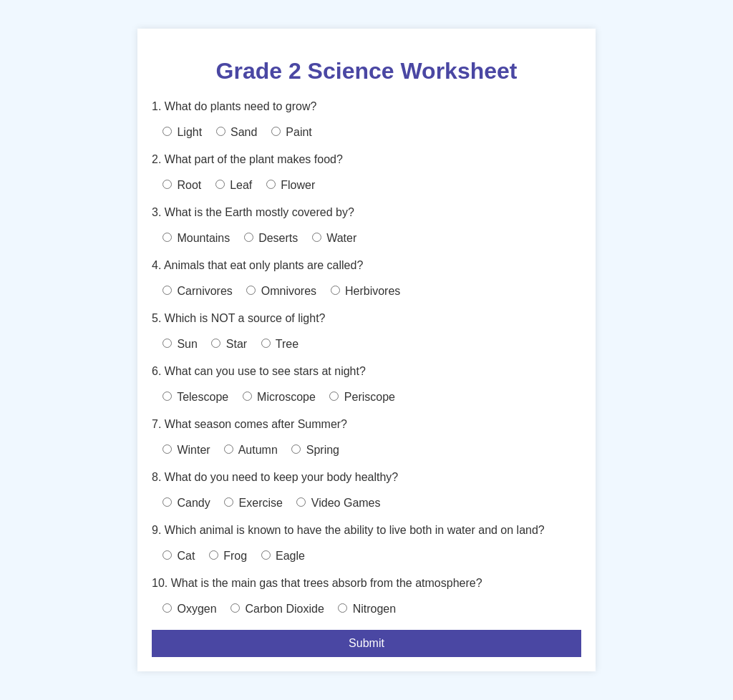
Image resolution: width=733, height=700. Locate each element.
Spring (315, 450)
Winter (186, 450)
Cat (179, 556)
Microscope (279, 397)
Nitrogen (367, 609)
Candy (186, 503)
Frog (228, 556)
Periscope (362, 397)
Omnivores (281, 291)
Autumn (251, 450)
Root (182, 185)
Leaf (234, 185)
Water (335, 238)
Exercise (253, 503)
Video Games (338, 503)
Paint (292, 132)
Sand (237, 132)
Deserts (271, 238)
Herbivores (366, 291)
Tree (280, 344)
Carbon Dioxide (277, 609)
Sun (180, 344)
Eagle (283, 556)
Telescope (195, 397)
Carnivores (198, 291)
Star (229, 344)
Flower (291, 185)
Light (182, 132)
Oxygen (190, 609)
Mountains (196, 238)
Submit (366, 643)
